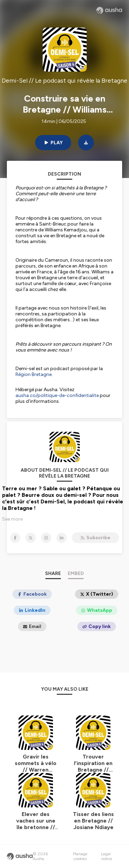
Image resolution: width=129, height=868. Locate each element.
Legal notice (107, 856)
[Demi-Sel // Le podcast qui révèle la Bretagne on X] (31, 538)
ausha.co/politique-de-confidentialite (57, 395)
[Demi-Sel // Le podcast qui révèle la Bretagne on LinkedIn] (62, 538)
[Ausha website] (109, 10)
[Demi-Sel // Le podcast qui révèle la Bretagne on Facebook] (15, 538)
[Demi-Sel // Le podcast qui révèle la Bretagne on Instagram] (46, 538)
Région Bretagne (34, 374)
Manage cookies (80, 856)
